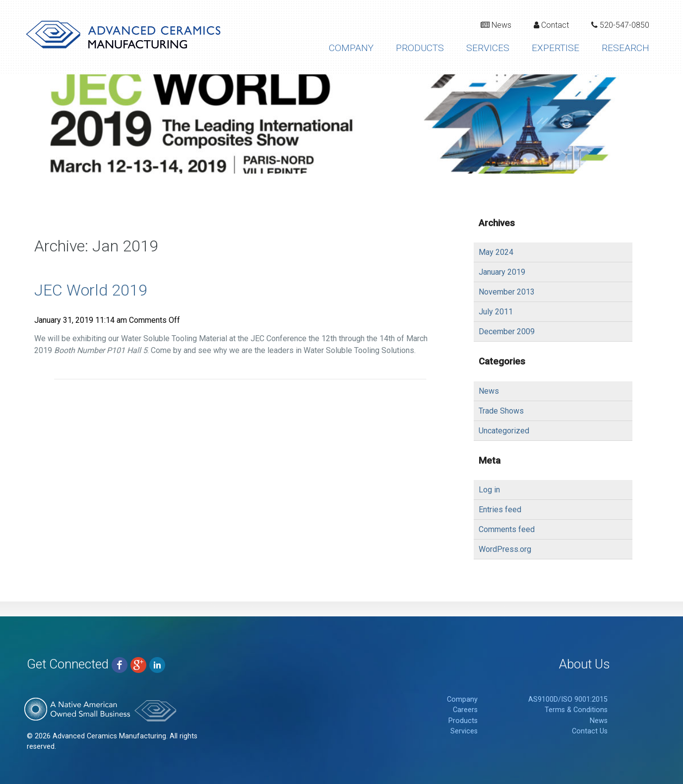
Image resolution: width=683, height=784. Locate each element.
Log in (489, 490)
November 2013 (507, 292)
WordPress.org (505, 549)
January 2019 (502, 272)
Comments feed (507, 529)
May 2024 (496, 252)
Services (488, 48)
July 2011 (496, 312)
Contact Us (590, 731)
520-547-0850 (620, 25)
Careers (465, 710)
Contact (551, 25)
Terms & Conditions (576, 710)
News (496, 25)
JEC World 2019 (91, 290)
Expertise (556, 48)
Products (420, 48)
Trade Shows (501, 411)
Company (351, 48)
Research (625, 48)
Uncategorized (504, 431)
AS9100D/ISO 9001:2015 (568, 699)
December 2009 (507, 332)
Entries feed (500, 510)
